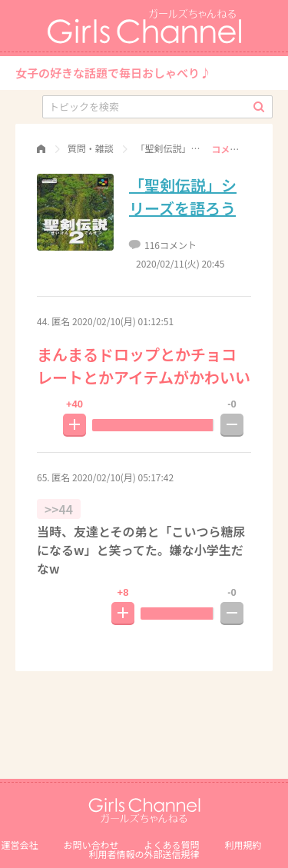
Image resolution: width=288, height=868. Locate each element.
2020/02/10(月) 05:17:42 (123, 477)
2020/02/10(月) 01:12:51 (123, 321)
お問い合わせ (91, 845)
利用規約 (243, 845)
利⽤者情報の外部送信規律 (144, 854)
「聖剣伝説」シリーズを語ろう (183, 196)
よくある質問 (172, 845)
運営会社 (19, 845)
